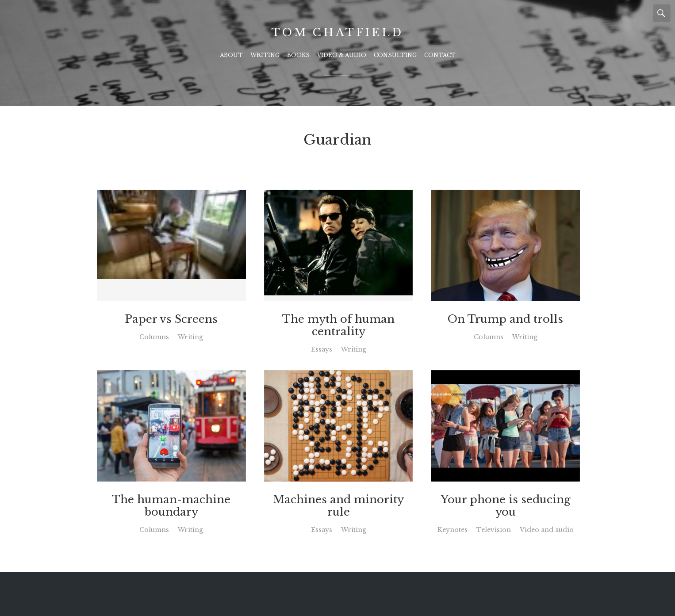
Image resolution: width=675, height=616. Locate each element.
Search (662, 13)
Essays (322, 349)
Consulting (395, 55)
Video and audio (547, 530)
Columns (154, 337)
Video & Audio (342, 55)
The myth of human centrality (338, 325)
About (231, 55)
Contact (440, 55)
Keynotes (453, 530)
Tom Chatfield (337, 33)
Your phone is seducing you (506, 506)
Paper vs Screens (171, 319)
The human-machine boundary (171, 506)
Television (494, 530)
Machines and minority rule (338, 506)
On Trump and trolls (505, 319)
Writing (265, 55)
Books (298, 55)
